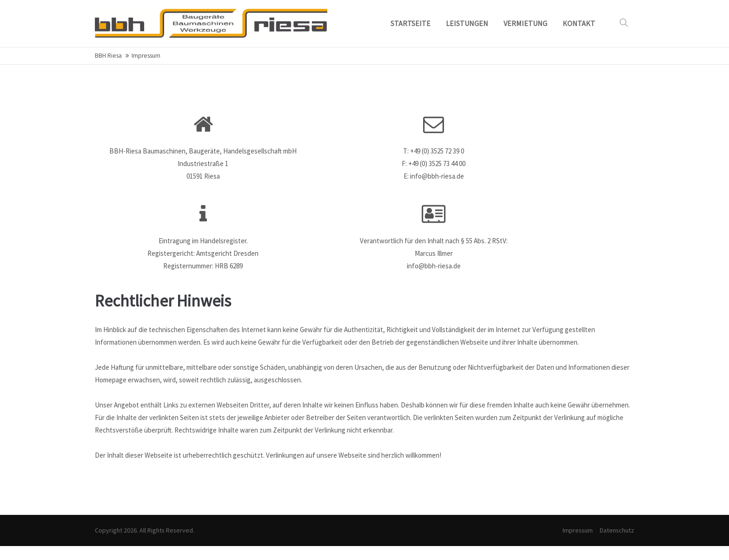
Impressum (578, 530)
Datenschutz (617, 530)
